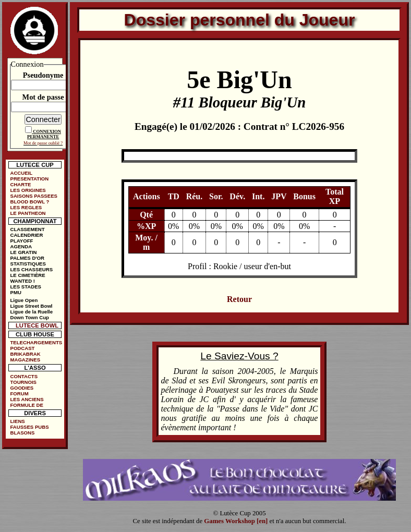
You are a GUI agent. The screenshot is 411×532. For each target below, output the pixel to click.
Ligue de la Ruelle (31, 312)
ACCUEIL (21, 173)
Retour (239, 299)
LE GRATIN (23, 252)
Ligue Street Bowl (31, 306)
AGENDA (21, 246)
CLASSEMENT (27, 229)
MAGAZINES (25, 360)
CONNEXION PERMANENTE (44, 134)
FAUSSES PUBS (29, 427)
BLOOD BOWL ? (29, 202)
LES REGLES (26, 207)
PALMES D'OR (27, 258)
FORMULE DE (26, 405)
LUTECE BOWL (37, 325)
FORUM (19, 394)
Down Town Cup (29, 317)
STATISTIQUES (28, 264)
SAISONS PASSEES (33, 196)
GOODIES (22, 388)
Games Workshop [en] (236, 521)
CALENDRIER (26, 235)
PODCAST (22, 348)
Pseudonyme (43, 75)
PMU (15, 292)
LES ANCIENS (27, 399)
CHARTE (20, 184)
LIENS (17, 421)
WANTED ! (22, 281)
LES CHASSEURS (31, 269)
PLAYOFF (21, 241)
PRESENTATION (29, 179)
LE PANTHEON (28, 213)
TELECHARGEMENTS (36, 342)
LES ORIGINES (28, 190)
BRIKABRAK (25, 354)
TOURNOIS (23, 382)
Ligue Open (24, 300)
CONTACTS (24, 376)
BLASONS (22, 433)
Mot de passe (43, 97)
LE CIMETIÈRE (27, 275)
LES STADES (26, 287)
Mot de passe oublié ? (43, 143)
